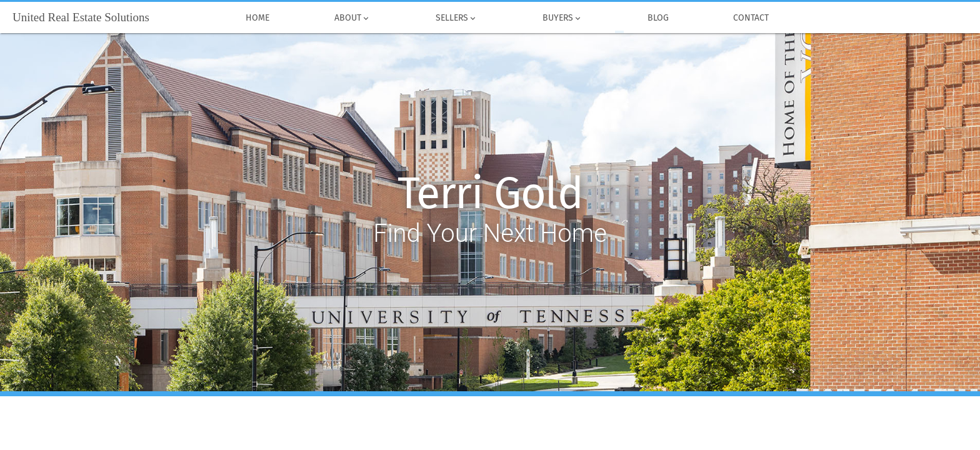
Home (258, 18)
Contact (752, 18)
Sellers (457, 18)
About (352, 18)
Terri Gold (490, 194)
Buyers (562, 18)
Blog (658, 18)
